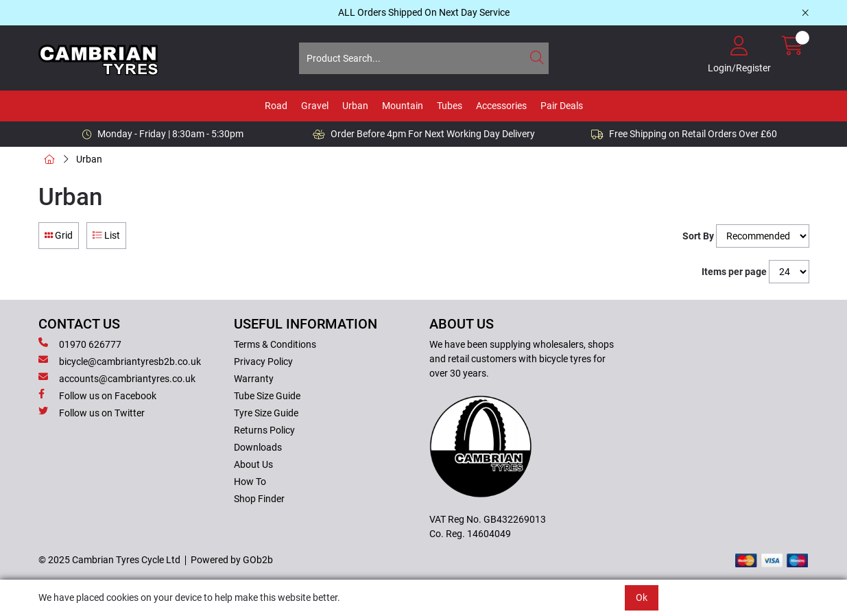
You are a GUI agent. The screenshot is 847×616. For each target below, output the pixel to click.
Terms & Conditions (275, 344)
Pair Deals (562, 106)
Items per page (734, 272)
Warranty (254, 379)
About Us (253, 464)
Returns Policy (264, 430)
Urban (355, 106)
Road (276, 106)
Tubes (450, 106)
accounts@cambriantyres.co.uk (117, 378)
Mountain (403, 106)
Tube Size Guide (267, 396)
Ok (642, 597)
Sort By (698, 236)
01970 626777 (80, 344)
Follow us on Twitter (92, 412)
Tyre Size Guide (266, 413)
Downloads (258, 447)
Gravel (315, 106)
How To (250, 482)
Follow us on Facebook (97, 395)
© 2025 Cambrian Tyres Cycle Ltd (109, 560)
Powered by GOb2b (232, 560)
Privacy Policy (263, 362)
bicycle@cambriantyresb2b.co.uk (120, 361)
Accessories (501, 106)
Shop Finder (259, 499)
